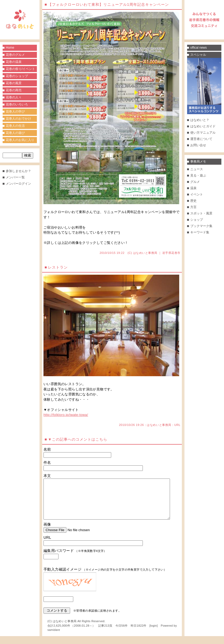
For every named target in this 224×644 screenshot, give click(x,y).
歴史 (193, 201)
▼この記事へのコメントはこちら (78, 439)
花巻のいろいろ (17, 104)
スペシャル (198, 55)
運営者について (201, 139)
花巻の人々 (14, 97)
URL (177, 425)
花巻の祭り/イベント (20, 69)
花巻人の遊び (15, 133)
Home (10, 48)
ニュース (197, 169)
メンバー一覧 (15, 177)
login (154, 633)
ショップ (197, 220)
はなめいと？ (200, 120)
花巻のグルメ (15, 55)
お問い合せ (198, 145)
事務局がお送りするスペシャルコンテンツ (204, 86)
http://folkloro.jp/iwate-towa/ (66, 415)
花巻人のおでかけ (18, 119)
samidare (54, 638)
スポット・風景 (201, 213)
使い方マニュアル (203, 133)
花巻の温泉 (14, 62)
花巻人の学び (15, 112)
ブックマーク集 (201, 226)
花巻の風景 (14, 83)
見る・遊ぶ (198, 175)
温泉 (193, 188)
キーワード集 (200, 232)
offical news (198, 48)
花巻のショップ (17, 76)
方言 (193, 207)
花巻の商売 (14, 90)
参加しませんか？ (18, 171)
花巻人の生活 (15, 126)
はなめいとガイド (203, 126)
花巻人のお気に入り (20, 140)
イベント (197, 194)
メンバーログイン (18, 184)
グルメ (195, 182)
